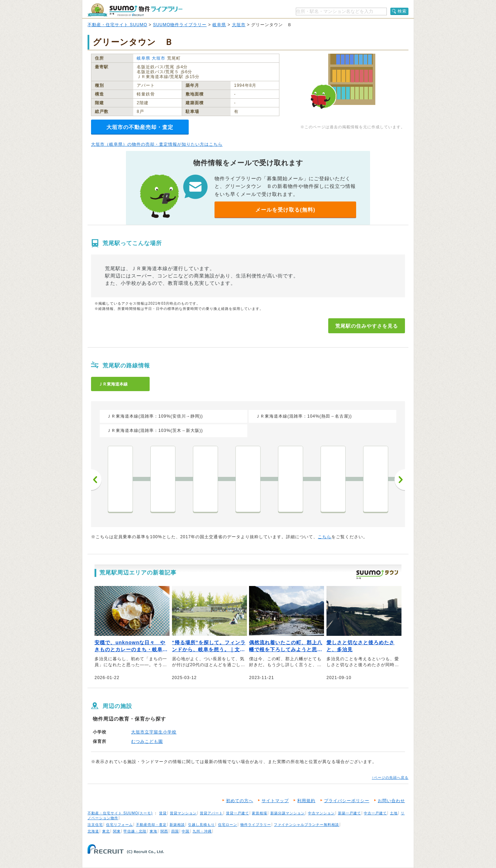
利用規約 (306, 801)
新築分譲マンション (288, 813)
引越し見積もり (201, 825)
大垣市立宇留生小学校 (154, 732)
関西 (164, 831)
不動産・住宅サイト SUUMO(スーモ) (120, 813)
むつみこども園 (147, 741)
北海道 (93, 831)
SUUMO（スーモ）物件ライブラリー (135, 10)
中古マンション (321, 813)
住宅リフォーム (119, 825)
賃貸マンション (183, 813)
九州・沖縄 (202, 831)
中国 (186, 831)
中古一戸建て (375, 813)
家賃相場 (260, 813)
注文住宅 (95, 825)
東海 (153, 831)
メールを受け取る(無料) (285, 210)
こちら (325, 537)
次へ (400, 480)
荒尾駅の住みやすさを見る (367, 326)
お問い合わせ (391, 801)
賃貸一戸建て (238, 813)
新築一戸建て (350, 813)
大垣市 (239, 25)
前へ (96, 480)
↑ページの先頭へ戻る (390, 778)
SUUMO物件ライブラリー (180, 25)
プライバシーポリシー (347, 801)
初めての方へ (240, 801)
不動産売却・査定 (151, 825)
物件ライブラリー (256, 825)
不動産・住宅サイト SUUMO (117, 25)
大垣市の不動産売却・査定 (140, 127)
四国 (175, 831)
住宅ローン (228, 825)
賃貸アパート (211, 813)
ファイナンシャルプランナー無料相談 (306, 825)
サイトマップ (275, 801)
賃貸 (163, 813)
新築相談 (177, 825)
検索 (402, 11)
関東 (117, 831)
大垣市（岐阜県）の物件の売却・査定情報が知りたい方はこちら (157, 144)
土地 (394, 813)
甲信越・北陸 (135, 831)
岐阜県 (219, 25)
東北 (106, 831)
